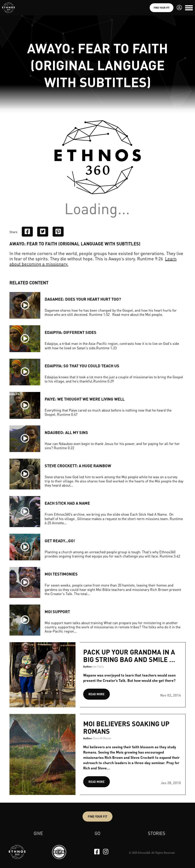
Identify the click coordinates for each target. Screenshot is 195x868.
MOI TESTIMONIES (61, 574)
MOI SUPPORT (57, 611)
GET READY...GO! (60, 541)
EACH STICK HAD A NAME (67, 503)
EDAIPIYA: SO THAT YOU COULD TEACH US (82, 366)
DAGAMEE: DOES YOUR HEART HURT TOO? (83, 299)
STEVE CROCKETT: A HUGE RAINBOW (78, 466)
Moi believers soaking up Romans (126, 727)
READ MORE (97, 694)
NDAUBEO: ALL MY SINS (66, 432)
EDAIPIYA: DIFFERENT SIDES (71, 332)
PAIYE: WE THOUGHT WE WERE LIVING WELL (85, 399)
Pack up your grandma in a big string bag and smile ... (129, 656)
